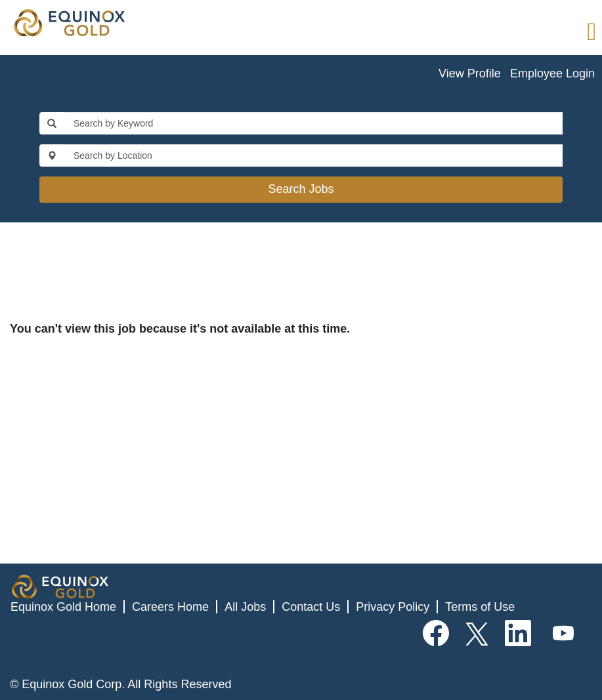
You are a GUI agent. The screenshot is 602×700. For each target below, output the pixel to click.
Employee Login (552, 73)
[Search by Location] (313, 155)
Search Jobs (301, 189)
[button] (401, 32)
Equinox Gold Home (63, 607)
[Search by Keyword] (313, 123)
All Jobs (245, 607)
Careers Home (170, 607)
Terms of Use (480, 607)
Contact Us (311, 607)
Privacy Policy (393, 607)
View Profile (470, 73)
